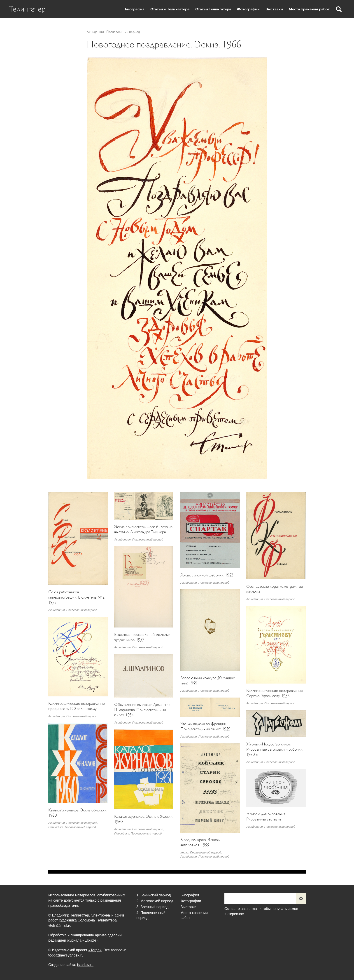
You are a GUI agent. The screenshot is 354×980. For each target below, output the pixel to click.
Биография (135, 9)
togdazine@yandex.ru (66, 955)
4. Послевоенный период (151, 915)
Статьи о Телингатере (170, 9)
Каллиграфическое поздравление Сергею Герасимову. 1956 (275, 693)
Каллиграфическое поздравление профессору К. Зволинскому (77, 706)
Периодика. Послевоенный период (72, 827)
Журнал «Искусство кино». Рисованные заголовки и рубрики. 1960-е (275, 749)
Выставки (274, 9)
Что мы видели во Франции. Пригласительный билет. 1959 (205, 726)
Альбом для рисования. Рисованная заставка (266, 817)
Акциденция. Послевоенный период (113, 32)
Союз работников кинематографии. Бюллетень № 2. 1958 (77, 597)
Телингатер (27, 9)
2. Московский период (155, 901)
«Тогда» (95, 950)
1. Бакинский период (154, 895)
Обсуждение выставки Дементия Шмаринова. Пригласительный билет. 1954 (142, 710)
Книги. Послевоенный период (201, 852)
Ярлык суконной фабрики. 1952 (207, 575)
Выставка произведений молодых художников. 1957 (142, 637)
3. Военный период (152, 907)
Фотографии (248, 9)
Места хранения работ (309, 9)
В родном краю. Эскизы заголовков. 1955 (200, 842)
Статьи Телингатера (213, 9)
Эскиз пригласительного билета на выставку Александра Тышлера (143, 529)
